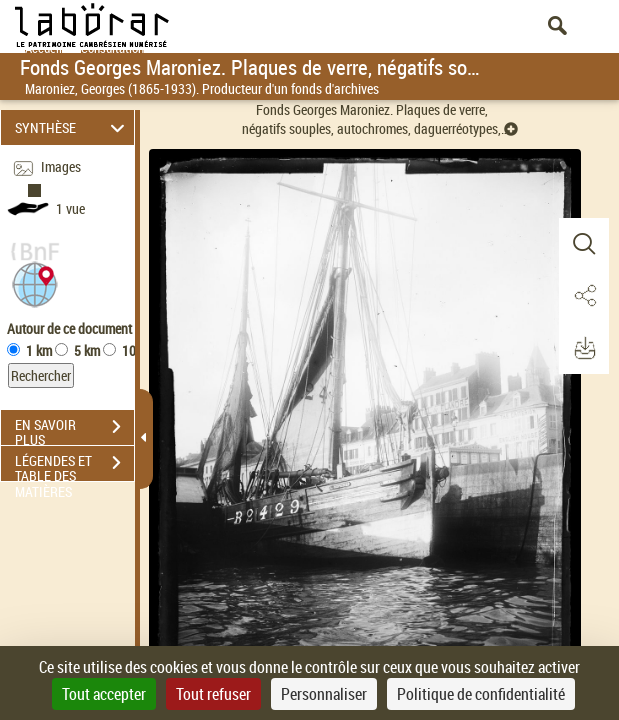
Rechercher (41, 375)
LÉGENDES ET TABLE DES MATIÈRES (74, 465)
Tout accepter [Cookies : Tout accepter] (104, 694)
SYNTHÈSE (72, 127)
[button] (35, 282)
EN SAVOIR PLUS (74, 429)
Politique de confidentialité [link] (481, 694)
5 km (87, 350)
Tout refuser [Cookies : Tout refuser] (213, 694)
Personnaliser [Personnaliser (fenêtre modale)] (324, 694)
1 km (39, 350)
